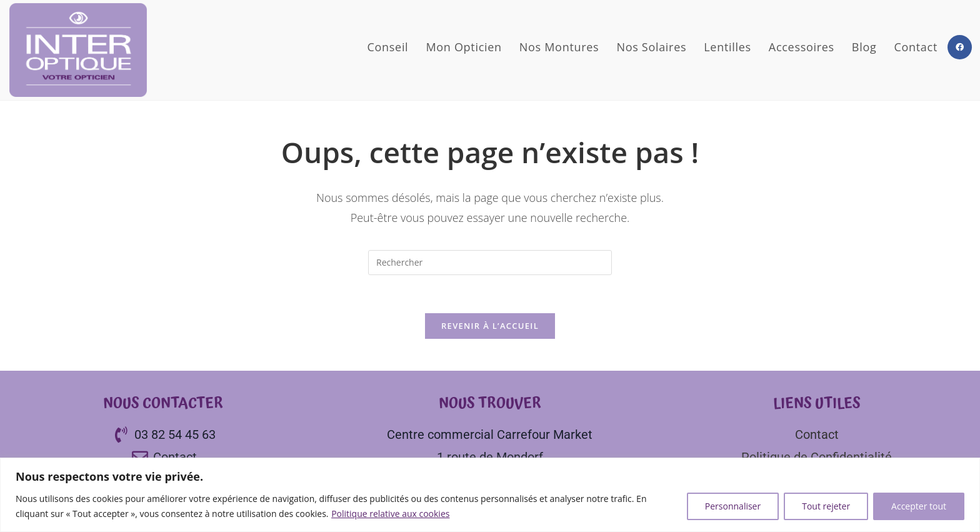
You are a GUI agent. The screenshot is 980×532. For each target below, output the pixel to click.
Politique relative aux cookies (390, 514)
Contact (817, 434)
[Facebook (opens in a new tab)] (960, 47)
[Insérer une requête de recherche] (490, 263)
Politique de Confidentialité (817, 457)
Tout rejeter (826, 506)
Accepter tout (919, 506)
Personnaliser (733, 506)
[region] (490, 495)
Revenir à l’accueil (490, 326)
